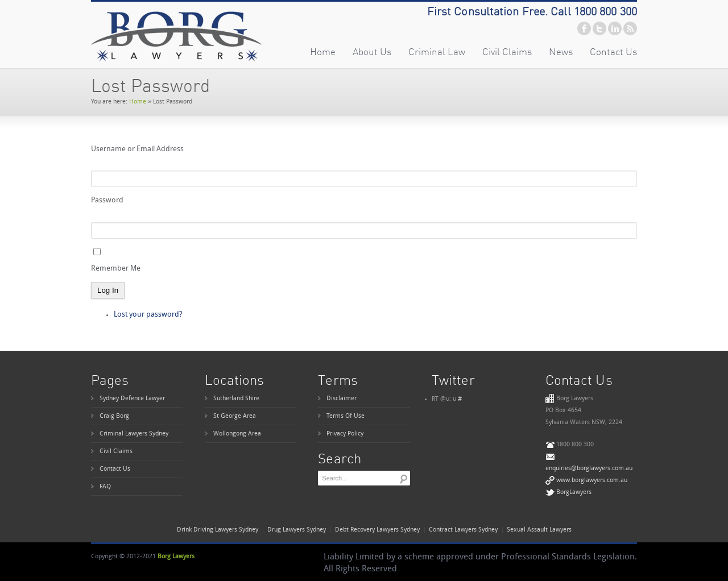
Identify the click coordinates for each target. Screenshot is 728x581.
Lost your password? (148, 315)
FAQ (105, 487)
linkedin (615, 28)
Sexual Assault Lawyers (539, 530)
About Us (372, 51)
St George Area (235, 416)
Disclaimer (342, 399)
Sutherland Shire (236, 399)
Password (107, 200)
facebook (584, 28)
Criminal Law (437, 51)
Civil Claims (507, 51)
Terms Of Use (346, 416)
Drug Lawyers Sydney (297, 530)
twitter (599, 28)
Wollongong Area (237, 434)
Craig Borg (114, 416)
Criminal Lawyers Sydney (134, 434)
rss (630, 28)
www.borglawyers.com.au (592, 481)
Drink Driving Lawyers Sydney (218, 530)
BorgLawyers (574, 493)
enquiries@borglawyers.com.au (589, 469)
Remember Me (116, 269)
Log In (108, 290)
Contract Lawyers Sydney (463, 530)
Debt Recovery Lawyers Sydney (377, 530)
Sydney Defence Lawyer (132, 399)
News (561, 51)
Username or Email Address (137, 149)
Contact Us (613, 51)
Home (323, 51)
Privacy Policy (345, 434)
